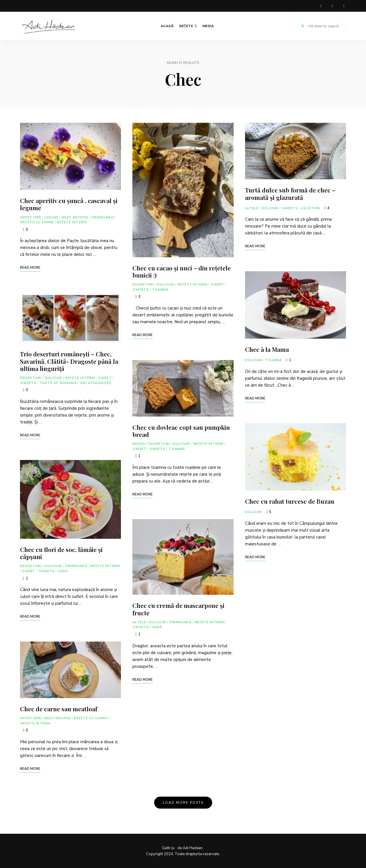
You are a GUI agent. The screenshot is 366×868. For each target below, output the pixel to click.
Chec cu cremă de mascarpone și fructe (178, 609)
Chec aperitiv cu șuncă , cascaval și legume (69, 204)
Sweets (29, 382)
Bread (139, 444)
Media (208, 26)
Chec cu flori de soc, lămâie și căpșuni (61, 553)
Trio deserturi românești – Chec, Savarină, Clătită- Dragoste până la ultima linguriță (69, 361)
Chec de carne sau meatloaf (59, 708)
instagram (332, 6)
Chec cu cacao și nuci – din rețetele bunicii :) (182, 271)
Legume (51, 217)
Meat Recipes (75, 217)
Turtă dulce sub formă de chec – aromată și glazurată (290, 193)
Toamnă (160, 289)
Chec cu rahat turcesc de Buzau (290, 501)
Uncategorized (96, 382)
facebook (321, 6)
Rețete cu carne (37, 222)
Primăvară (103, 217)
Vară (63, 571)
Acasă (167, 26)
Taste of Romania (58, 382)
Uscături (311, 208)
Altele (139, 622)
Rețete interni (72, 222)
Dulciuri (53, 378)
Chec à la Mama (267, 349)
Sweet (105, 378)
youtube (344, 6)
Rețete (186, 26)
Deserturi (31, 378)
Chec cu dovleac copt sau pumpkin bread (181, 430)
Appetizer (31, 217)
